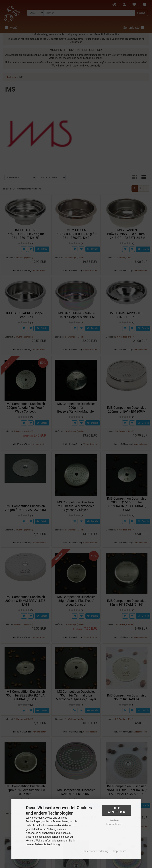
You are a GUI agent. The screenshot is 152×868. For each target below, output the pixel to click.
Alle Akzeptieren (117, 810)
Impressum (120, 851)
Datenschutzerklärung (96, 851)
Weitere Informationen (114, 822)
